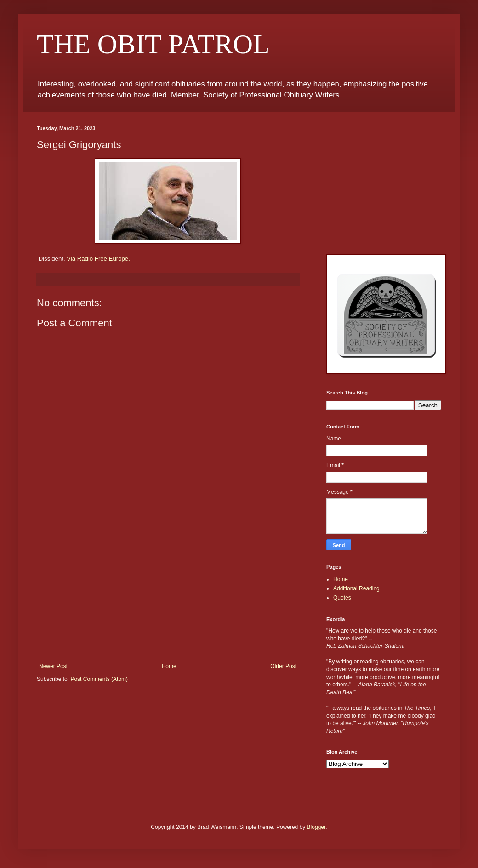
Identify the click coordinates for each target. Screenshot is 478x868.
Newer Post (53, 666)
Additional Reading (356, 588)
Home (169, 666)
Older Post (283, 666)
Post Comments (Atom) (99, 679)
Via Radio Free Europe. (98, 259)
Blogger (316, 827)
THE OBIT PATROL (153, 44)
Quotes (342, 598)
